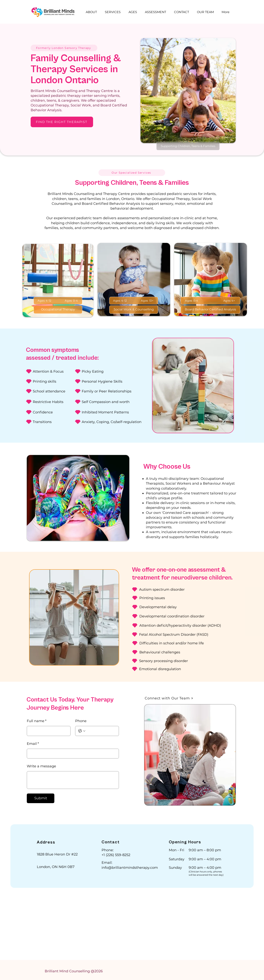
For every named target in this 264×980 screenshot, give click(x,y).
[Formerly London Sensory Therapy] (64, 48)
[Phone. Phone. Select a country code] (82, 731)
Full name (37, 721)
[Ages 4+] (229, 301)
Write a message (41, 766)
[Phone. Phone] (101, 731)
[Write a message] (73, 780)
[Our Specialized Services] (132, 173)
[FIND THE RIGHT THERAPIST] (62, 122)
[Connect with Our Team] (169, 698)
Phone (81, 721)
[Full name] (48, 731)
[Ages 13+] (147, 301)
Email (33, 744)
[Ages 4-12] (45, 301)
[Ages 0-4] (71, 301)
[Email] (72, 754)
